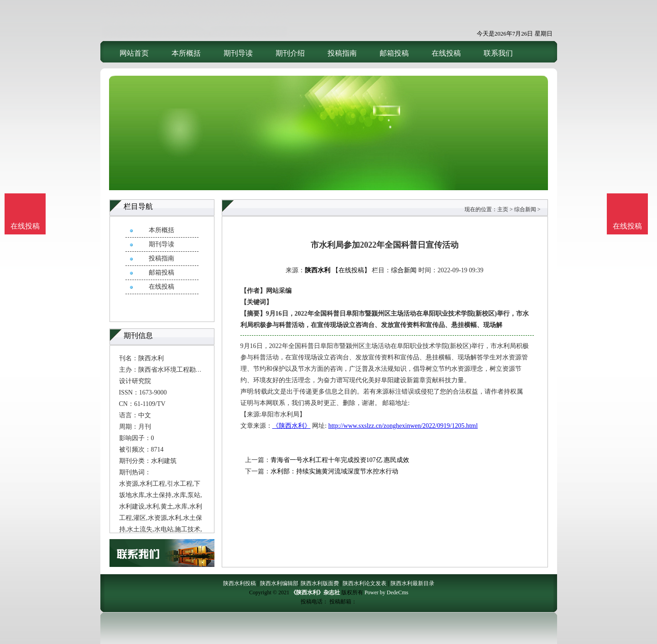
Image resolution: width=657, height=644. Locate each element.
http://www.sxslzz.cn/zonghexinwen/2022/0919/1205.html (403, 426)
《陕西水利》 (292, 426)
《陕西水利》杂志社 (315, 592)
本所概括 (186, 53)
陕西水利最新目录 (412, 583)
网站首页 (134, 53)
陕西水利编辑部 (279, 583)
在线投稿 (446, 53)
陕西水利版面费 (320, 583)
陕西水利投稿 (240, 583)
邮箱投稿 (394, 53)
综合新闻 (525, 209)
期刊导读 (238, 53)
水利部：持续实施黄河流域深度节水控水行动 (334, 471)
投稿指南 (342, 53)
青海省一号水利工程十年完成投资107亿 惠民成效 (340, 460)
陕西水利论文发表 (365, 583)
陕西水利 (318, 270)
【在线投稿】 (351, 270)
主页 (503, 209)
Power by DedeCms (386, 592)
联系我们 (498, 53)
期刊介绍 (290, 53)
